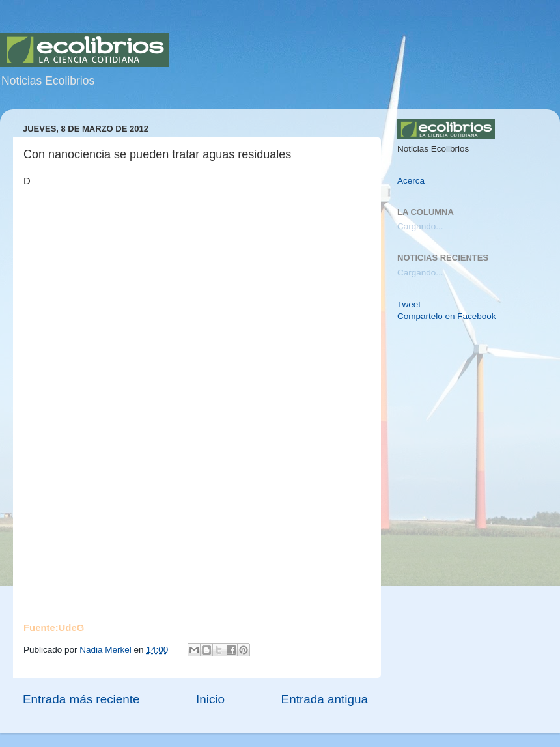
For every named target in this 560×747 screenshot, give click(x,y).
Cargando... (420, 226)
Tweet (409, 304)
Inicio (210, 699)
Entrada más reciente (81, 699)
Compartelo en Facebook (447, 316)
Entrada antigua (325, 699)
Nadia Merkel (106, 650)
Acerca (411, 181)
